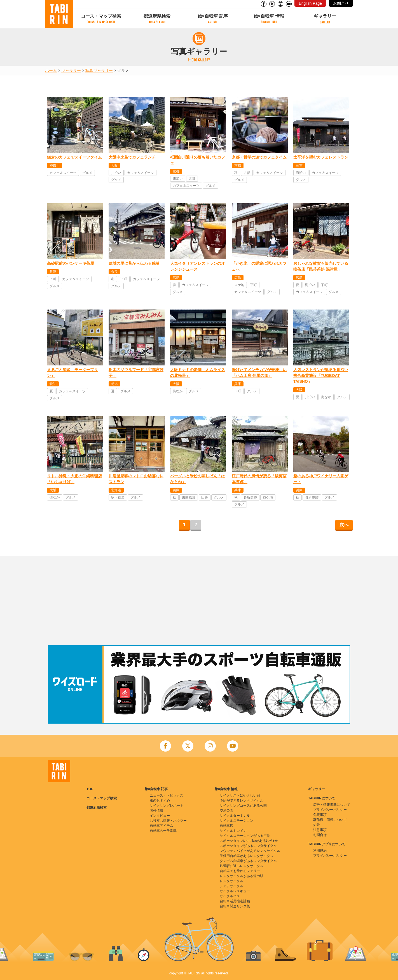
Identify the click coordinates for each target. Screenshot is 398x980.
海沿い (301, 173)
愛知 (53, 384)
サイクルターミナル (235, 816)
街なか (178, 391)
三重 (299, 166)
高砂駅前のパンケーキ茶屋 (71, 263)
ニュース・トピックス (167, 795)
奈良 (114, 272)
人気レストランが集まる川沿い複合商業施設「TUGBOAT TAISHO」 (321, 376)
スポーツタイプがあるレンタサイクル (248, 846)
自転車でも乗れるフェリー (240, 871)
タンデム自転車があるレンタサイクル (248, 861)
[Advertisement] (199, 601)
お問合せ (341, 3)
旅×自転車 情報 (269, 16)
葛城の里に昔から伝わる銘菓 (134, 263)
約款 (317, 825)
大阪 (114, 166)
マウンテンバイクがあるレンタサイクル (250, 851)
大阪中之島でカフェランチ (132, 157)
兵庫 (53, 272)
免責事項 (320, 815)
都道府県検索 (157, 16)
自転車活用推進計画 (235, 901)
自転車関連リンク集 (235, 906)
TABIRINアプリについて (327, 844)
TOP (90, 789)
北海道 (116, 490)
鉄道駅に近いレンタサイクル (242, 866)
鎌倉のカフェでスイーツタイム (74, 157)
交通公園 (226, 811)
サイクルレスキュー (235, 891)
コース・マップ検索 (101, 16)
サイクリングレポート (167, 806)
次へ (344, 525)
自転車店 (226, 826)
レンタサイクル (231, 881)
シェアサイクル (231, 886)
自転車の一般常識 (163, 831)
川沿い (116, 173)
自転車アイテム (161, 826)
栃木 (114, 384)
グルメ (87, 173)
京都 (176, 171)
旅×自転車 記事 (213, 16)
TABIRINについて (322, 798)
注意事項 (320, 830)
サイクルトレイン (233, 831)
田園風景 (189, 497)
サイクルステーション (237, 821)
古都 (192, 179)
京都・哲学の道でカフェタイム (259, 157)
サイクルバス (230, 896)
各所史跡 (250, 497)
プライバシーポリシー (330, 810)
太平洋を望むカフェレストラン (321, 157)
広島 (176, 278)
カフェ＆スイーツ (63, 173)
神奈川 (55, 166)
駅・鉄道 (118, 497)
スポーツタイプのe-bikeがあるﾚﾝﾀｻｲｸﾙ (249, 841)
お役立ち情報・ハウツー (168, 821)
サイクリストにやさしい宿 (240, 795)
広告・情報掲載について (332, 805)
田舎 (205, 497)
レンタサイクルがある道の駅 (242, 876)
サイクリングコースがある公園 (243, 806)
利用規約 (320, 851)
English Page (310, 3)
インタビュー (160, 816)
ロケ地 (239, 285)
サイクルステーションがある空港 (245, 836)
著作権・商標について (330, 820)
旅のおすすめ (160, 800)
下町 (53, 279)
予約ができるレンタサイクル (242, 800)
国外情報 (156, 811)
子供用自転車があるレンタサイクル (247, 856)
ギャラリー (325, 16)
